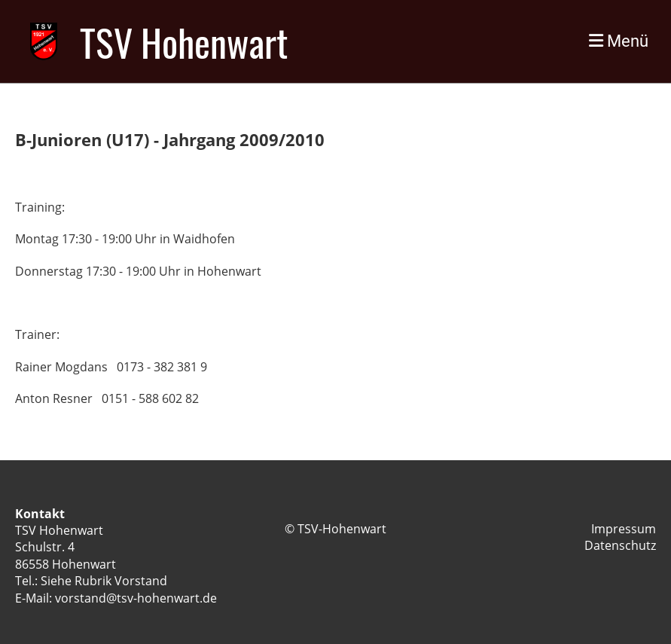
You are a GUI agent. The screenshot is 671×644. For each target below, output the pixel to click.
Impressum (624, 529)
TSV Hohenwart (184, 41)
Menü (619, 41)
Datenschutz (620, 545)
